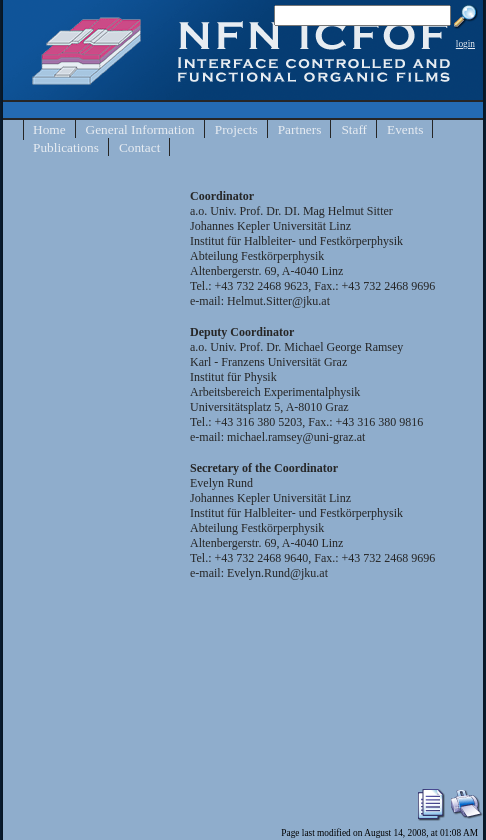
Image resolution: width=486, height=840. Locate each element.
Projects (236, 129)
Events (405, 129)
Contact (139, 147)
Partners (300, 129)
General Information (140, 129)
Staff (354, 129)
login (465, 44)
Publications (66, 147)
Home (49, 129)
